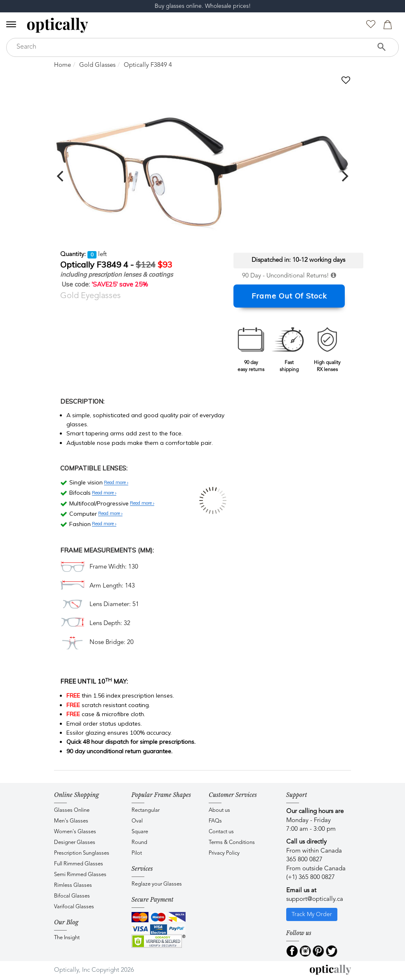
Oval (137, 821)
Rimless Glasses (73, 885)
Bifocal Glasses (72, 896)
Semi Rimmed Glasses (80, 875)
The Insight (67, 938)
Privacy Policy (224, 853)
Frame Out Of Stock (289, 296)
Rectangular (146, 810)
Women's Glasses (75, 832)
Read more (116, 483)
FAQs (215, 821)
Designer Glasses (75, 843)
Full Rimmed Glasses (79, 864)
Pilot (137, 853)
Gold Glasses (97, 65)
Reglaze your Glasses (157, 884)
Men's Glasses (71, 821)
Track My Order (312, 914)
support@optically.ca (315, 899)
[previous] (61, 176)
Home (62, 65)
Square (140, 832)
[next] (344, 176)
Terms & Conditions (232, 843)
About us (219, 810)
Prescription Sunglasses (82, 853)
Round (139, 843)
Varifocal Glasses (74, 907)
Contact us (221, 832)
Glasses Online (72, 810)
